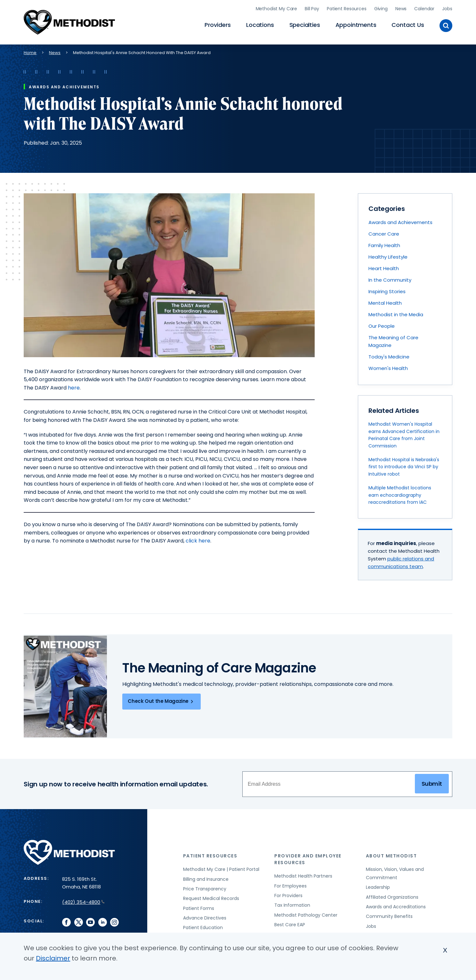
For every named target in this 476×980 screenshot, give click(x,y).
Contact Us (408, 24)
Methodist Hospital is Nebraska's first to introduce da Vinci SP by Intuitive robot (404, 466)
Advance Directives (205, 917)
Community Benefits (389, 915)
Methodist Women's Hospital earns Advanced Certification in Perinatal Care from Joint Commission (404, 434)
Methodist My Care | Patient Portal (221, 868)
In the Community (390, 279)
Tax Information (292, 904)
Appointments (356, 24)
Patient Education (203, 927)
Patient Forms (199, 907)
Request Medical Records (211, 897)
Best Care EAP (290, 923)
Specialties (305, 24)
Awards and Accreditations (396, 905)
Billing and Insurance (206, 878)
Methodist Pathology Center (306, 914)
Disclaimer (53, 958)
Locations (260, 24)
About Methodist (391, 855)
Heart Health (384, 267)
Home (30, 51)
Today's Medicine (389, 355)
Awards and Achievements (400, 221)
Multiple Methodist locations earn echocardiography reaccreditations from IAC (400, 494)
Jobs (447, 8)
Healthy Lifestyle (388, 256)
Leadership (378, 886)
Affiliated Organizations (392, 896)
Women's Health (388, 367)
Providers (218, 24)
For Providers (288, 894)
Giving (381, 8)
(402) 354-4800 (83, 901)
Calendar (424, 8)
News (401, 8)
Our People (382, 325)
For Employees (290, 885)
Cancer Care (384, 233)
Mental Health (385, 302)
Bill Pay (312, 8)
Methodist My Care (277, 8)
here (74, 386)
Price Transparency (205, 888)
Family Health (384, 244)
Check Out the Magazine (161, 700)
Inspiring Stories (387, 290)
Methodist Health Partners (303, 875)
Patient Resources (347, 8)
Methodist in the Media (396, 313)
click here (198, 539)
